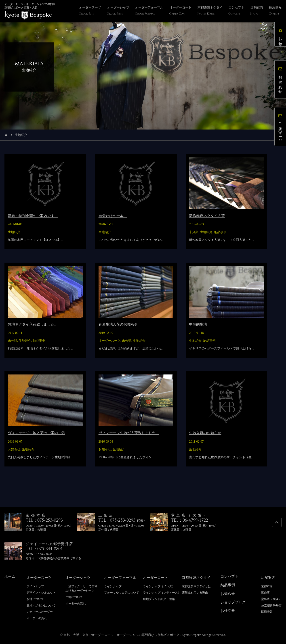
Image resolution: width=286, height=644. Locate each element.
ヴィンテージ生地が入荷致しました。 (129, 433)
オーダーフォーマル (120, 578)
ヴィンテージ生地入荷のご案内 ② (36, 433)
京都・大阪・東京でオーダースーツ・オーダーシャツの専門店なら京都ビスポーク (121, 635)
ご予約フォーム (280, 127)
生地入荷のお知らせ (205, 433)
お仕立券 (280, 34)
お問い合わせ (280, 79)
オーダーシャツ (78, 578)
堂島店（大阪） (271, 599)
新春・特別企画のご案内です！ (33, 216)
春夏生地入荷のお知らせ (118, 324)
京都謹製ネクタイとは (196, 586)
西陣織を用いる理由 (195, 593)
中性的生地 (198, 324)
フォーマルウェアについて (122, 593)
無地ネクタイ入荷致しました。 (33, 324)
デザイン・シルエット (41, 593)
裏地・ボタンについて (41, 605)
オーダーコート (156, 578)
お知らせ (14, 449)
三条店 (265, 593)
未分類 (194, 232)
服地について (35, 599)
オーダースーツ (109, 341)
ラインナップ (35, 586)
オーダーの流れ (37, 618)
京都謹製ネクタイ (196, 578)
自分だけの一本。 (113, 216)
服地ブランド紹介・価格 (159, 599)
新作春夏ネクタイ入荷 (207, 216)
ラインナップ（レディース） (162, 593)
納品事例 (220, 232)
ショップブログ (233, 602)
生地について (74, 597)
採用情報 (267, 612)
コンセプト (229, 576)
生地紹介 (14, 232)
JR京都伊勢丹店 (271, 605)
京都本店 (267, 586)
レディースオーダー (40, 612)
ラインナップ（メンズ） (159, 586)
